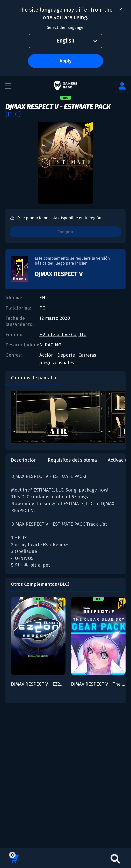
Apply (65, 61)
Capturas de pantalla (34, 378)
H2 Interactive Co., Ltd (63, 335)
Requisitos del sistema (72, 460)
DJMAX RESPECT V (59, 274)
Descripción (24, 460)
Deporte (66, 355)
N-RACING (50, 345)
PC (42, 308)
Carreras (87, 355)
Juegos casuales (57, 363)
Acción (47, 355)
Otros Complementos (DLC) (40, 584)
